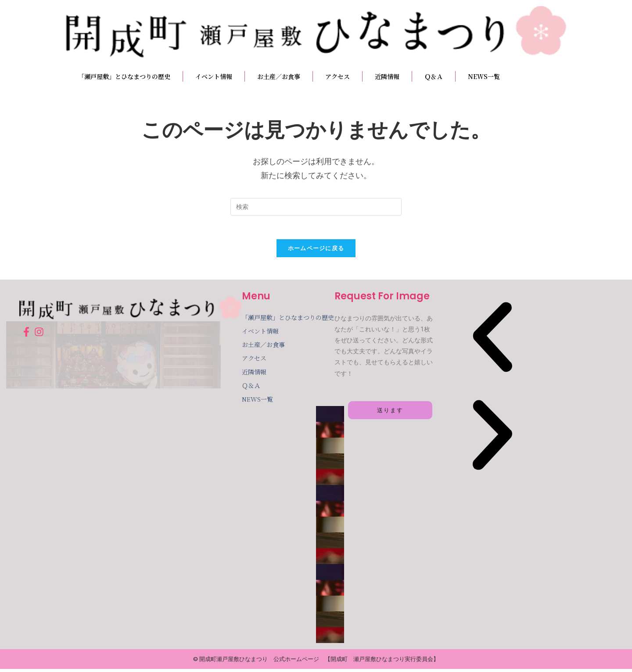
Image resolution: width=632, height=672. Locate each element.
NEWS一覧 (484, 76)
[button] (492, 343)
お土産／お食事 (279, 76)
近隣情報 (387, 76)
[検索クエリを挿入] (316, 207)
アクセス (338, 76)
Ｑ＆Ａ (434, 76)
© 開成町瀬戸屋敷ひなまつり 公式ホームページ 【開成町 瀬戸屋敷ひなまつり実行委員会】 (316, 662)
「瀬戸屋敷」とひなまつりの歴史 (124, 76)
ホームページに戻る (316, 251)
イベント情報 (214, 76)
